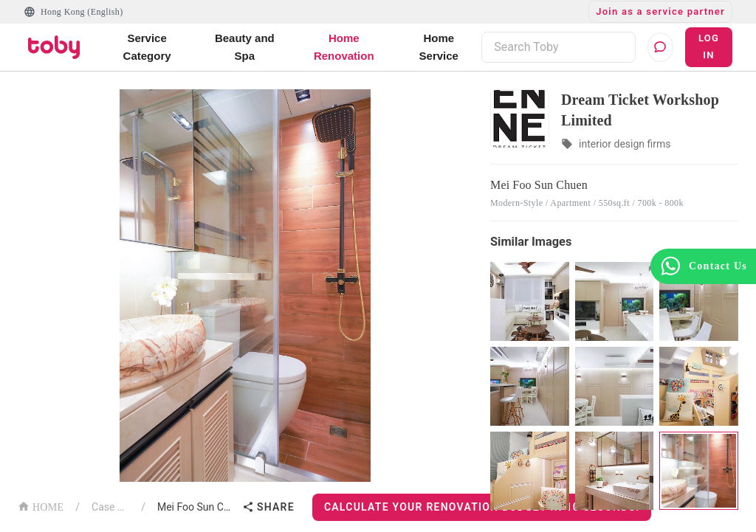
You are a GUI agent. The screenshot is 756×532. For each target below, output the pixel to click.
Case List (110, 507)
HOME (41, 506)
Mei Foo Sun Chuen (197, 507)
